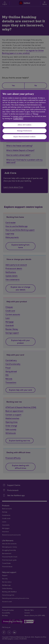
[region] (24, 116)
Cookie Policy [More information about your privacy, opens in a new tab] (18, 119)
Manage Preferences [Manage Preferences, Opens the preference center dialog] (25, 131)
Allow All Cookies (24, 125)
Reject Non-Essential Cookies (24, 137)
